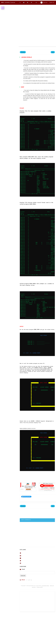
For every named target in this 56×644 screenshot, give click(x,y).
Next (53, 52)
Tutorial (8, 2)
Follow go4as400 (26, 497)
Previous (23, 52)
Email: (23, 569)
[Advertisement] (37, 16)
